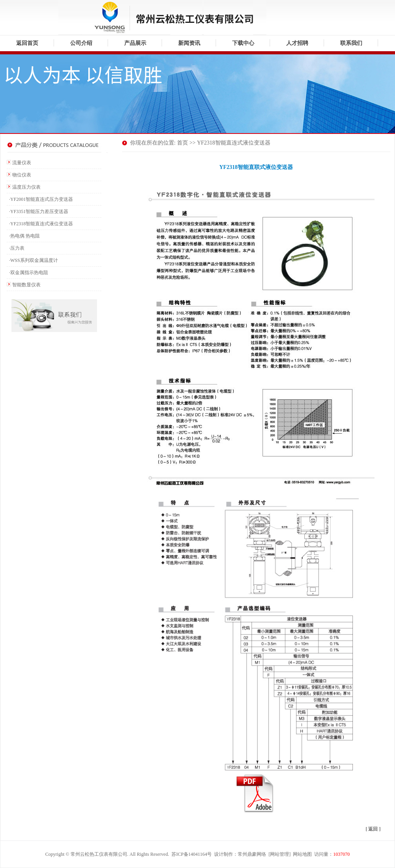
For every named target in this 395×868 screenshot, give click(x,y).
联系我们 (351, 43)
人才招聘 (297, 43)
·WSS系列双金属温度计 (32, 260)
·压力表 (16, 248)
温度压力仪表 (26, 187)
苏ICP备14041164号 (192, 854)
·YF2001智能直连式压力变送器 (40, 199)
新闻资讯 (189, 43)
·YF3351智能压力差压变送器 (37, 211)
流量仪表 (22, 163)
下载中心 (243, 43)
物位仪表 (22, 175)
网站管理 (279, 854)
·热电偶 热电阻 (23, 236)
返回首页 (27, 43)
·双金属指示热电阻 (27, 273)
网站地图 (302, 854)
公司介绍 (81, 43)
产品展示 (135, 43)
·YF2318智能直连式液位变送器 (40, 224)
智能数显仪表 (26, 285)
